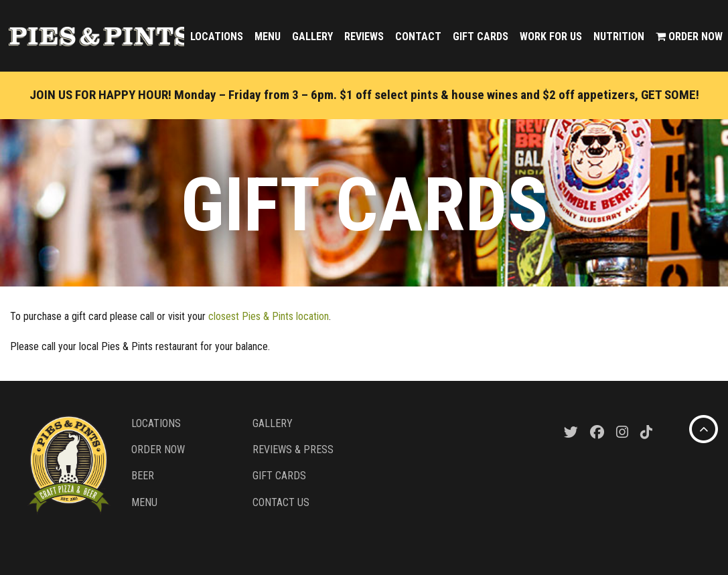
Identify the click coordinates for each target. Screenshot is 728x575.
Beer (143, 476)
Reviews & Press (293, 449)
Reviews (364, 36)
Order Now (689, 36)
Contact (418, 36)
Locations (217, 36)
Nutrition (619, 36)
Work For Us (551, 36)
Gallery (312, 36)
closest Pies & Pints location (269, 316)
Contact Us (281, 502)
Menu (268, 36)
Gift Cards (481, 36)
